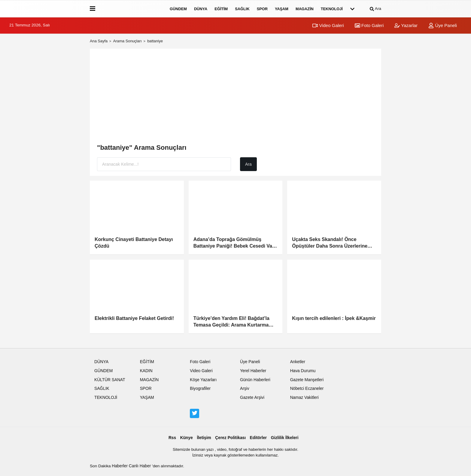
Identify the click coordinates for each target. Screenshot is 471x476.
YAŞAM (282, 9)
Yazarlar (406, 25)
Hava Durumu (303, 371)
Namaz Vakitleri (304, 398)
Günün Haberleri (255, 380)
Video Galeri (328, 25)
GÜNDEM (178, 9)
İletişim (204, 438)
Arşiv (245, 389)
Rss (172, 438)
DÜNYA (201, 9)
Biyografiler (200, 389)
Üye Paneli (443, 25)
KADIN (146, 371)
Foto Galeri (369, 25)
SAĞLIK (242, 9)
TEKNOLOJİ (332, 9)
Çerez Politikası (230, 438)
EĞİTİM (221, 9)
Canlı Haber (140, 466)
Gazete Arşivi (252, 398)
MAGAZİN (305, 9)
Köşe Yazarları (203, 380)
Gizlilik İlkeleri (285, 438)
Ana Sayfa (99, 41)
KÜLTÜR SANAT (110, 380)
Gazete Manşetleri (307, 380)
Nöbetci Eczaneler (307, 389)
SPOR (262, 9)
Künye (187, 438)
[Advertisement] (235, 98)
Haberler (120, 466)
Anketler (298, 362)
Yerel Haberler (253, 371)
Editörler (258, 438)
